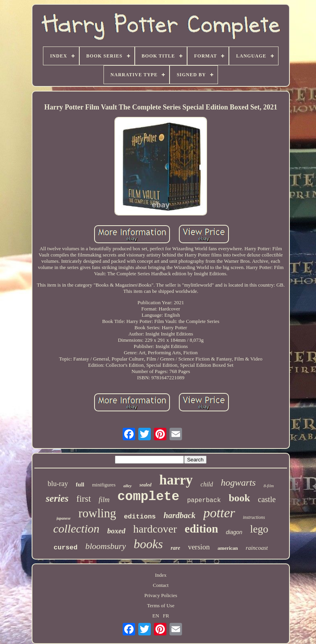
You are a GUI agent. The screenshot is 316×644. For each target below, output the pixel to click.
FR (166, 616)
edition (201, 529)
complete (148, 497)
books (148, 544)
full (80, 484)
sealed (146, 485)
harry (176, 480)
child (207, 484)
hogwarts (238, 483)
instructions (254, 517)
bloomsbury (105, 546)
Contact (161, 585)
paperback (204, 500)
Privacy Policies (161, 595)
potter (219, 513)
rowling (97, 513)
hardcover (155, 529)
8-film (269, 486)
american (228, 548)
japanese (64, 518)
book (239, 498)
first (83, 499)
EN (156, 616)
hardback (180, 515)
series (57, 498)
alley (128, 486)
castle (267, 499)
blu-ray (58, 484)
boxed (116, 531)
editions (140, 517)
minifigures (104, 485)
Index (161, 575)
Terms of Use (161, 605)
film (104, 500)
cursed (65, 548)
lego (259, 529)
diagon (234, 532)
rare (175, 548)
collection (76, 528)
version (199, 547)
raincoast (257, 548)
